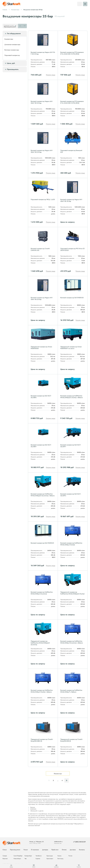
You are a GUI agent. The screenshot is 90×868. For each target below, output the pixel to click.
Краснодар (50, 856)
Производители (15, 850)
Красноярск (50, 859)
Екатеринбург (28, 856)
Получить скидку (51, 75)
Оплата (64, 850)
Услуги (26, 850)
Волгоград (60, 859)
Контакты (82, 850)
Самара (5, 856)
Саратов (38, 859)
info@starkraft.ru (58, 842)
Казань (60, 856)
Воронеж (5, 859)
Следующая (67, 780)
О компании (35, 850)
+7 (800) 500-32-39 (79, 842)
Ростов (70, 856)
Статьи (5, 850)
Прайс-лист (55, 850)
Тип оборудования (14, 34)
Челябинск (39, 856)
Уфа (26, 859)
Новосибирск (17, 859)
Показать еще (58, 774)
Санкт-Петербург (18, 856)
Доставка (73, 850)
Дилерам (45, 850)
